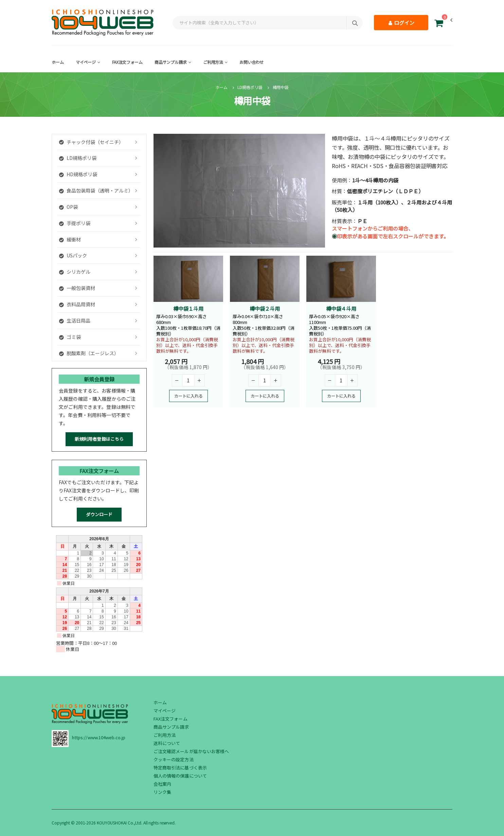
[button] (439, 24)
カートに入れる (188, 396)
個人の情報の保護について (180, 776)
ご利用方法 (213, 62)
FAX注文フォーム (127, 62)
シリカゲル (75, 272)
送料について (167, 743)
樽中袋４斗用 (341, 308)
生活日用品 (75, 321)
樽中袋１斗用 (188, 308)
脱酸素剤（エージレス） (89, 353)
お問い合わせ (251, 62)
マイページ (86, 62)
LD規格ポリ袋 (250, 87)
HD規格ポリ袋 (78, 174)
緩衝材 (70, 239)
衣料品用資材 (77, 304)
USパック (73, 255)
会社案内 (162, 784)
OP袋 (68, 207)
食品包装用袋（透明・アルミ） (96, 190)
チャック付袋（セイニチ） (91, 142)
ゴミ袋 (70, 337)
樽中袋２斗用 (265, 308)
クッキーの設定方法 (174, 759)
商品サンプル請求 (171, 62)
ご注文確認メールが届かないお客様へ (191, 751)
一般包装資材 (77, 288)
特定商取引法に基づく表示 (180, 768)
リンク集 (162, 792)
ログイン (401, 23)
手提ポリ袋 (75, 223)
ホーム (58, 62)
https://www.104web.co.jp (99, 737)
